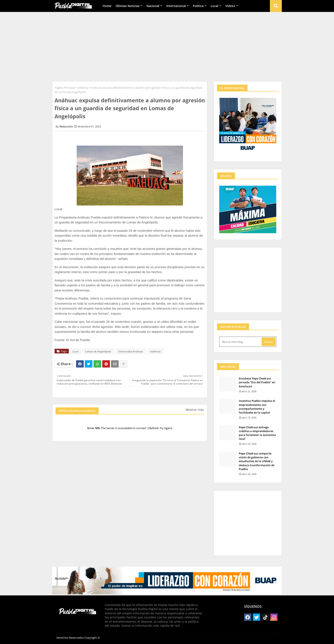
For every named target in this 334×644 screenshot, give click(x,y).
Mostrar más (195, 410)
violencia (82, 88)
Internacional (176, 6)
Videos (230, 6)
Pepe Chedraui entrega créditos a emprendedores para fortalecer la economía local (257, 433)
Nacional (153, 6)
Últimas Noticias (128, 6)
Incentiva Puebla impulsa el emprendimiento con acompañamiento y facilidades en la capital (257, 407)
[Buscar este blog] (241, 342)
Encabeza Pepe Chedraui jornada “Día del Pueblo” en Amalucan (257, 382)
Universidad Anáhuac (131, 351)
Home (107, 6)
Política (198, 6)
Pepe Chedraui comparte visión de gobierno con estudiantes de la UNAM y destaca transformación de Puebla (257, 461)
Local (215, 6)
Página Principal (65, 88)
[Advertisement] (167, 45)
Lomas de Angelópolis (98, 351)
